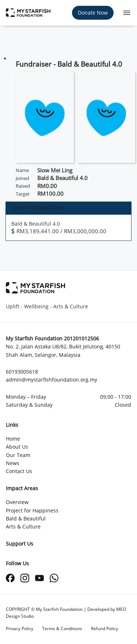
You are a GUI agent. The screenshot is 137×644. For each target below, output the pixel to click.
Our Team (18, 455)
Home (13, 439)
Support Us (20, 544)
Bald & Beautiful (26, 518)
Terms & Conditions (62, 629)
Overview (17, 502)
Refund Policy (104, 629)
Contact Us (19, 471)
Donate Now (93, 13)
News (13, 463)
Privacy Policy (20, 629)
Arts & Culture (23, 526)
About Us (17, 447)
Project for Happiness (32, 510)
